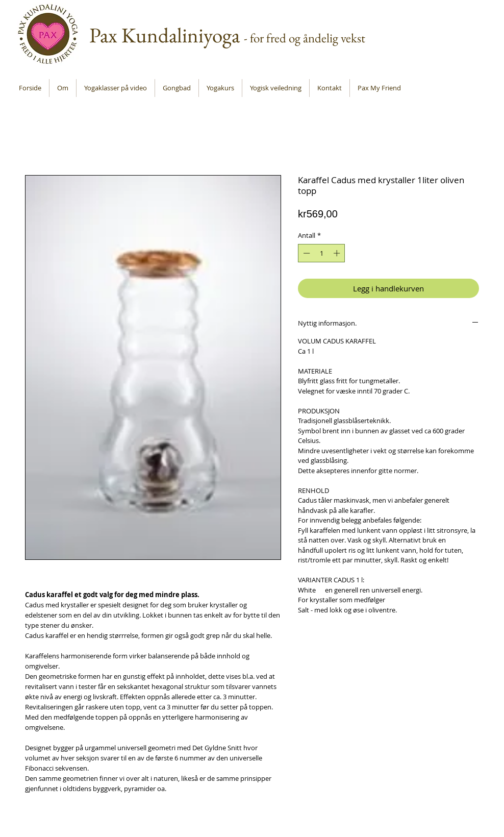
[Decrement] (306, 253)
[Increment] (338, 253)
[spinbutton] (322, 253)
